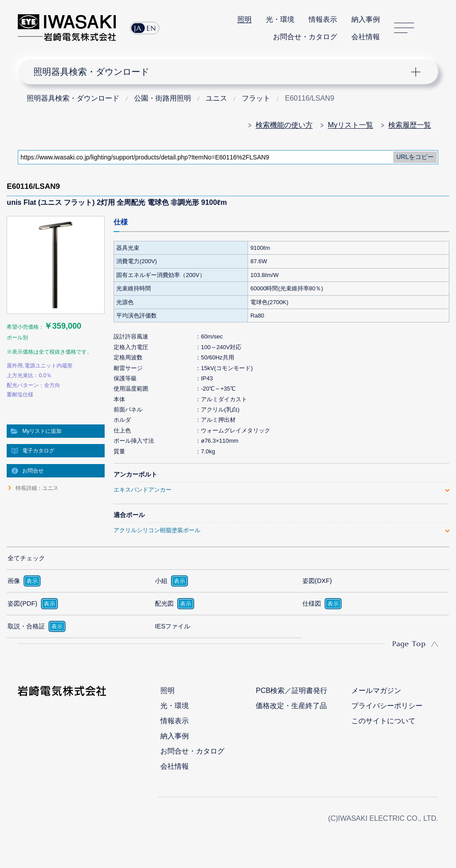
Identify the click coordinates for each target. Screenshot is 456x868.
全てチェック (26, 558)
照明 (244, 19)
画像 (14, 581)
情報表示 (323, 19)
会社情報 (366, 37)
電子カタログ (38, 451)
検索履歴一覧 (410, 125)
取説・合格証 (26, 626)
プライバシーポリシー (387, 706)
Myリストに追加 (42, 431)
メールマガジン (376, 691)
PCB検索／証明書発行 (291, 691)
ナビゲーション (222, 72)
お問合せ (33, 471)
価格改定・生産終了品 (291, 706)
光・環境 (280, 19)
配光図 (164, 603)
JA (138, 28)
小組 (161, 581)
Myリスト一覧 (350, 125)
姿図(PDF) (22, 603)
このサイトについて (383, 721)
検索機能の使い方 (284, 125)
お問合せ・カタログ (305, 37)
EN (151, 28)
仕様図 (312, 603)
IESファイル (173, 626)
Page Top (409, 644)
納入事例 (366, 19)
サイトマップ (404, 28)
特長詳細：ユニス (37, 488)
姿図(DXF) (317, 581)
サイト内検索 (433, 28)
